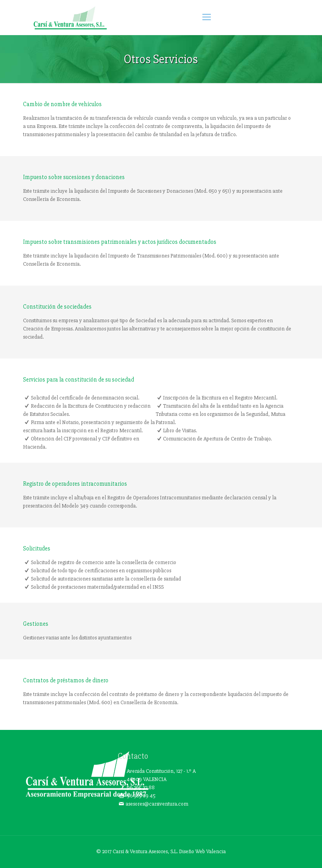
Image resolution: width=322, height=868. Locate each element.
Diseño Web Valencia (202, 851)
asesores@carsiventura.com (157, 804)
